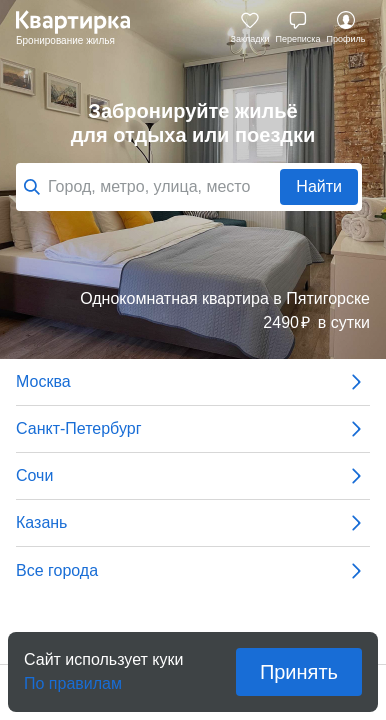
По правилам (73, 677)
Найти (319, 186)
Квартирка (83, 28)
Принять (299, 672)
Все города (193, 571)
